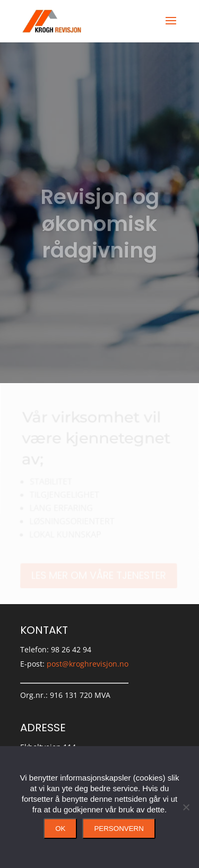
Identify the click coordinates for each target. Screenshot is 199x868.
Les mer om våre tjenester (99, 575)
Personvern (119, 829)
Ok (60, 829)
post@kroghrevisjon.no (88, 664)
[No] (186, 807)
